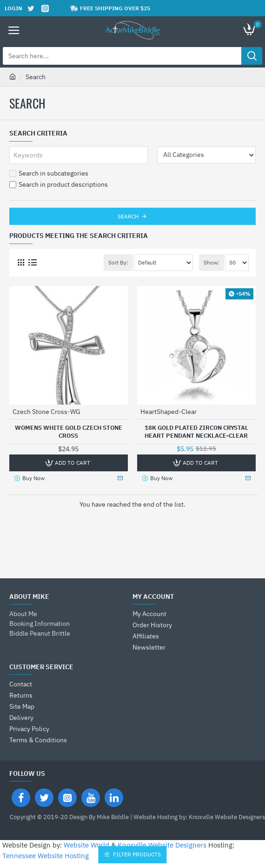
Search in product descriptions (59, 184)
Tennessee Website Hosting (46, 856)
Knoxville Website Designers (162, 845)
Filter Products (137, 854)
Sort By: (118, 262)
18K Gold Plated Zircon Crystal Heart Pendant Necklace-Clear (196, 432)
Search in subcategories (49, 173)
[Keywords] (79, 155)
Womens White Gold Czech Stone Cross (69, 432)
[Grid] (21, 262)
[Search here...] (252, 56)
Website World (86, 845)
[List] (32, 262)
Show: (212, 262)
